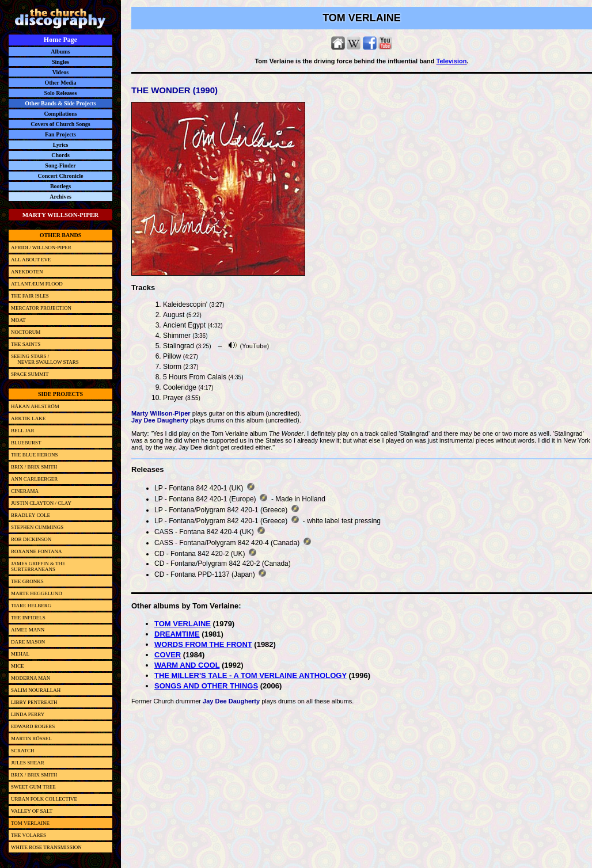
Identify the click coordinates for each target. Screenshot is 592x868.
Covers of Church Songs (60, 124)
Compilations (60, 114)
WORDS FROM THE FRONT (203, 644)
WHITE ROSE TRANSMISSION (46, 847)
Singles (60, 62)
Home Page (60, 40)
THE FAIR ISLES (30, 296)
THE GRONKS (27, 581)
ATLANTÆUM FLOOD (37, 284)
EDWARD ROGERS (33, 726)
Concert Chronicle (61, 176)
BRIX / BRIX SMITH (34, 467)
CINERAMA (25, 491)
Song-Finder (60, 165)
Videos (61, 72)
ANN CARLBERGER (34, 479)
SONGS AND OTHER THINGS (206, 686)
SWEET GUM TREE (33, 787)
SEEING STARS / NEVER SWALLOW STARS (45, 359)
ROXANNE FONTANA (37, 551)
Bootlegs (60, 186)
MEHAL (20, 654)
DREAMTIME (177, 634)
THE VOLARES (29, 835)
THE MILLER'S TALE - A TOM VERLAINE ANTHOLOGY (251, 675)
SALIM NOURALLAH (36, 690)
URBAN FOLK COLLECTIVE (44, 799)
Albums (60, 52)
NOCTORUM (26, 332)
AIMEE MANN (28, 630)
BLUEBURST (26, 443)
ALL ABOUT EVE (31, 260)
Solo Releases (61, 93)
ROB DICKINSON (31, 539)
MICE (18, 666)
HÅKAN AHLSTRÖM (35, 406)
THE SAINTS (26, 344)
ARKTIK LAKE (28, 418)
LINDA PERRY (28, 714)
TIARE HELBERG (31, 606)
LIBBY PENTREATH (34, 702)
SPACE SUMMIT (30, 374)
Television (452, 61)
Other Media (60, 83)
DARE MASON (28, 642)
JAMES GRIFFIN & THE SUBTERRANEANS (38, 566)
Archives (60, 197)
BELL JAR (22, 431)
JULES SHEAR (28, 763)
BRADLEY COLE (31, 515)
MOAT (18, 320)
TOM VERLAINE (183, 624)
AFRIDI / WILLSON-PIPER (41, 248)
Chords (60, 155)
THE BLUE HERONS (35, 455)
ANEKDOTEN (27, 272)
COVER (168, 655)
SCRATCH (23, 751)
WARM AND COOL (187, 665)
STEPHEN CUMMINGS (37, 527)
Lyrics (61, 145)
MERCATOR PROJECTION (41, 308)
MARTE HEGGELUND (37, 593)
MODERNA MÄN (31, 678)
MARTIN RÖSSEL (31, 738)
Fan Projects (60, 134)
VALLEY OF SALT (32, 811)
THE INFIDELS (28, 618)
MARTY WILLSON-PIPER (61, 215)
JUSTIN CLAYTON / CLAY (41, 503)
